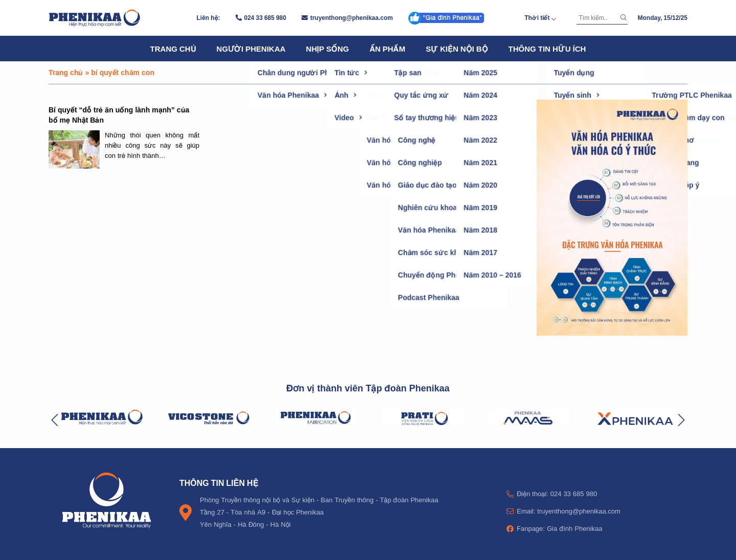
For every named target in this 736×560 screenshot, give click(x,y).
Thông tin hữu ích (547, 49)
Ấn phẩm (387, 49)
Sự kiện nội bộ (457, 49)
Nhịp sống (328, 49)
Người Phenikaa (251, 49)
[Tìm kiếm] (597, 18)
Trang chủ (173, 49)
